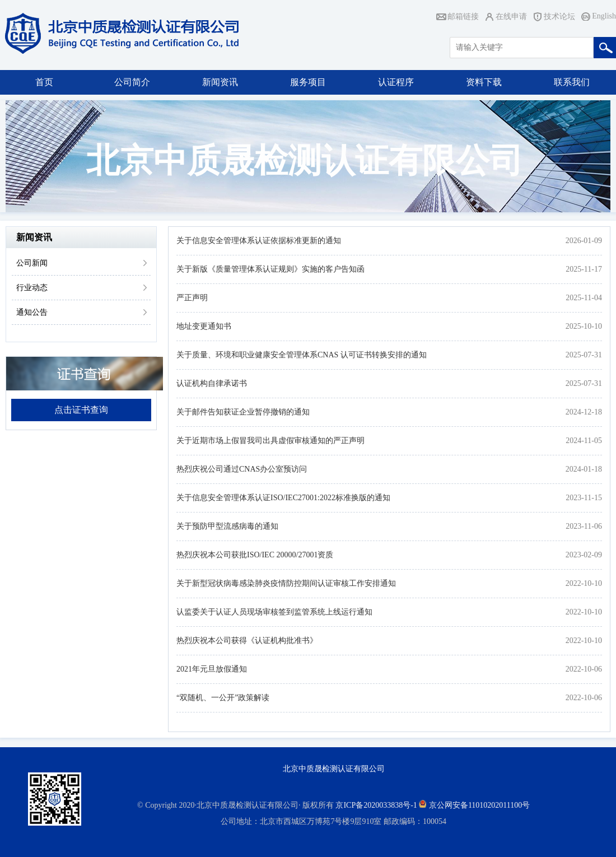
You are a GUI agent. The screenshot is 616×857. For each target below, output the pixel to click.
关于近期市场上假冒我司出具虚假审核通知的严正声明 (270, 441)
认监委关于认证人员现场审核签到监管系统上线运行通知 (274, 612)
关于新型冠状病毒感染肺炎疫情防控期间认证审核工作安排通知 (286, 583)
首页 (44, 82)
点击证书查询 (81, 410)
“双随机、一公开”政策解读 (223, 698)
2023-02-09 (584, 555)
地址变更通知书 (204, 326)
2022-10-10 (584, 583)
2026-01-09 (584, 241)
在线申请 (511, 17)
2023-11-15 (584, 498)
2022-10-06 (584, 669)
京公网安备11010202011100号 (479, 805)
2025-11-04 (584, 298)
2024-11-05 (584, 441)
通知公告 (32, 312)
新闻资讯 (220, 82)
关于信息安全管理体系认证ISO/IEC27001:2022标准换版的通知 (283, 498)
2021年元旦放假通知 (212, 669)
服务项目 (308, 82)
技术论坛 (559, 17)
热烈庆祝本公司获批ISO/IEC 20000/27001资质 (255, 555)
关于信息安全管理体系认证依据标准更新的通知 (259, 241)
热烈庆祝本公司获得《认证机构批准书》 (247, 641)
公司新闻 (32, 263)
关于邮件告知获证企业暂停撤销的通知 (243, 412)
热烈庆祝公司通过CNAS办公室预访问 (242, 469)
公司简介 (132, 82)
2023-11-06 (584, 526)
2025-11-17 (584, 269)
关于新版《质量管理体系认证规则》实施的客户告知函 (270, 269)
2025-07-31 (584, 355)
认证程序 (396, 82)
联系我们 (572, 82)
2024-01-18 (584, 469)
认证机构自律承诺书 (212, 383)
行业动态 (32, 288)
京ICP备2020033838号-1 (376, 805)
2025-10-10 (584, 326)
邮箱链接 (463, 17)
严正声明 (192, 298)
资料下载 (484, 82)
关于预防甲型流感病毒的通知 (227, 526)
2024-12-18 (584, 412)
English (604, 16)
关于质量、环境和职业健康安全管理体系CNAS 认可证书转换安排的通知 (302, 355)
